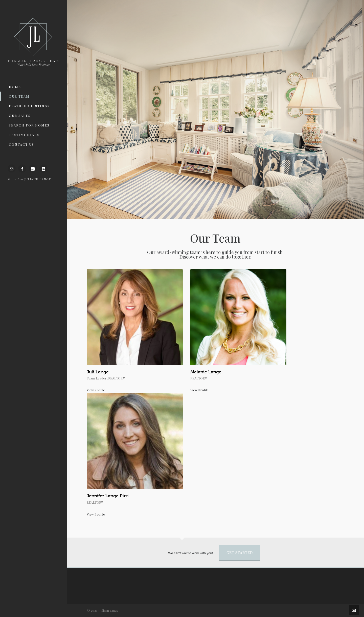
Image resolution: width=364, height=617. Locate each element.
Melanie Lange (206, 372)
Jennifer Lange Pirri (108, 496)
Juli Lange (98, 372)
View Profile (96, 390)
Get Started (240, 553)
